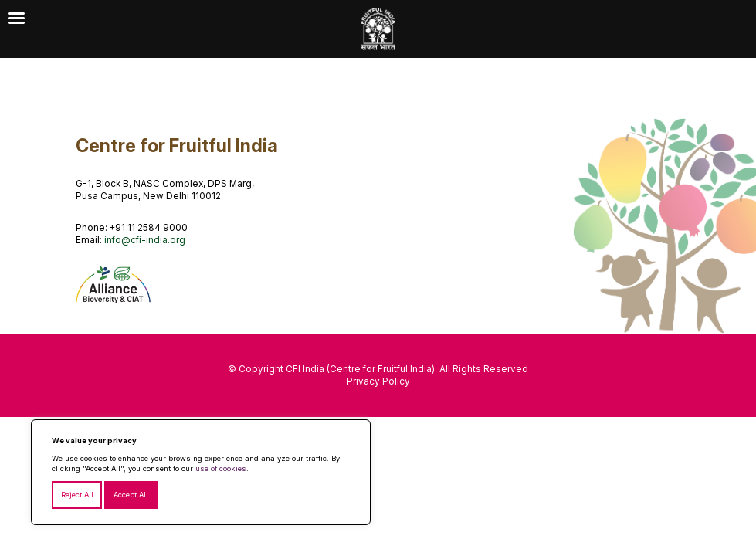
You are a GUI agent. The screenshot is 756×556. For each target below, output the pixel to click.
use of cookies (221, 468)
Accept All (131, 495)
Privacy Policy (378, 381)
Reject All (77, 495)
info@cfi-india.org (145, 240)
